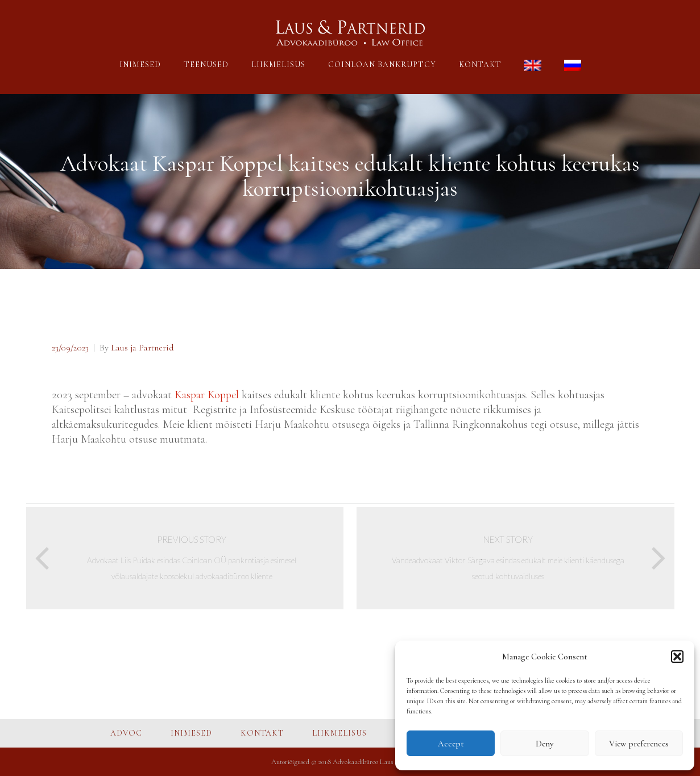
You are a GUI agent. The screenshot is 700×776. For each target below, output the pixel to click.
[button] (677, 657)
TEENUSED (206, 65)
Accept (451, 744)
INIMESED (140, 65)
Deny (544, 744)
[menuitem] (533, 67)
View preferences (639, 744)
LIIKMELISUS (278, 65)
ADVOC (126, 733)
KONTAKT (480, 65)
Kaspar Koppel (207, 395)
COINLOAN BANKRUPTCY (382, 65)
